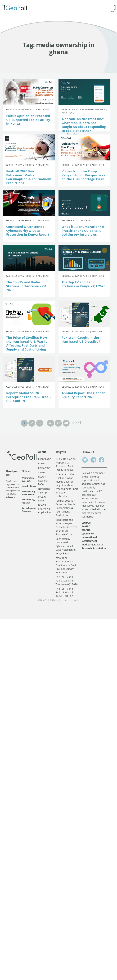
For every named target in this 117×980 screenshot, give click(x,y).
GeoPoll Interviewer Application (44, 509)
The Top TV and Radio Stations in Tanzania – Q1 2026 (26, 286)
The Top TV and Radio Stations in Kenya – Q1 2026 (83, 284)
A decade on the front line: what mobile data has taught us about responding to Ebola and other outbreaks (84, 127)
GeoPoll (44, 600)
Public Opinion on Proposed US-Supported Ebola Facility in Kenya (28, 120)
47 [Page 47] (58, 423)
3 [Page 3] (40, 423)
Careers (42, 472)
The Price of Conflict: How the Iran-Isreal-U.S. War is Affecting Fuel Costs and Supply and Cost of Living (27, 343)
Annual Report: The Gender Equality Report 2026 (83, 395)
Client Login (45, 459)
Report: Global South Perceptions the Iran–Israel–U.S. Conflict (29, 397)
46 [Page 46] (51, 423)
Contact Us (44, 468)
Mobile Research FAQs (43, 481)
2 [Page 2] (32, 423)
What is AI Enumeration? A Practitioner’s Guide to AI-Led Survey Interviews (83, 231)
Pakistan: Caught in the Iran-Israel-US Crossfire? (81, 340)
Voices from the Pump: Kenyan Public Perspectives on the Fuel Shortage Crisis (83, 175)
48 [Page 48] (66, 423)
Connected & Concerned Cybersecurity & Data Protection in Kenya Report (28, 231)
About (41, 463)
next (76, 422)
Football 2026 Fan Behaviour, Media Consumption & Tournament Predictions (29, 177)
